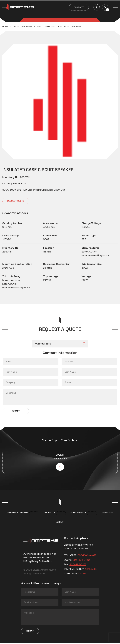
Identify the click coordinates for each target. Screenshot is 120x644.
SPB (39, 27)
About (60, 522)
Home (5, 27)
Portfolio (107, 513)
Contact (79, 7)
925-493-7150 (81, 560)
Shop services (78, 513)
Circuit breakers (22, 27)
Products (50, 513)
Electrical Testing (18, 513)
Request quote (16, 201)
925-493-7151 (78, 565)
